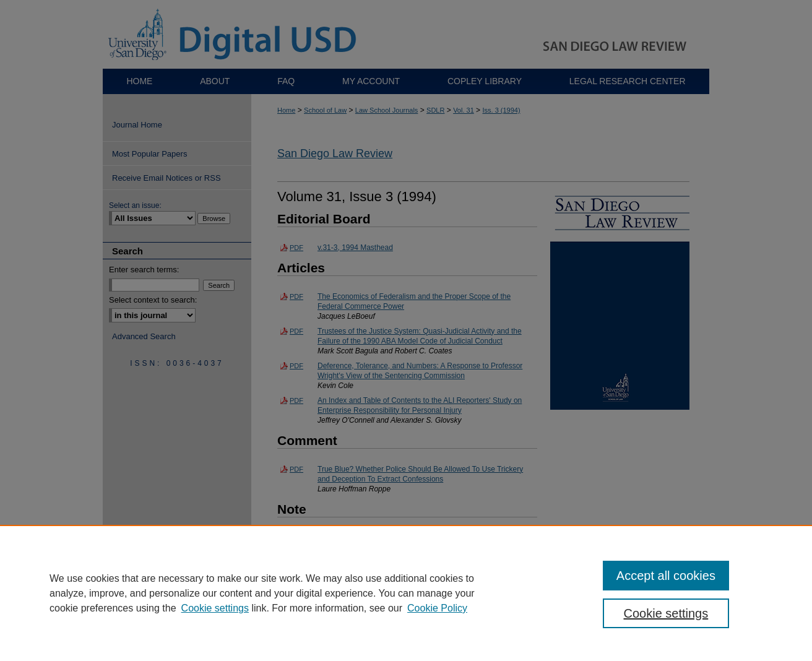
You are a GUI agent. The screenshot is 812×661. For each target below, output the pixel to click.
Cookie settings (215, 608)
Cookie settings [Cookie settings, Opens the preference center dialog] (666, 613)
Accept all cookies (666, 576)
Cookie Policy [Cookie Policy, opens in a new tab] (437, 608)
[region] (406, 593)
